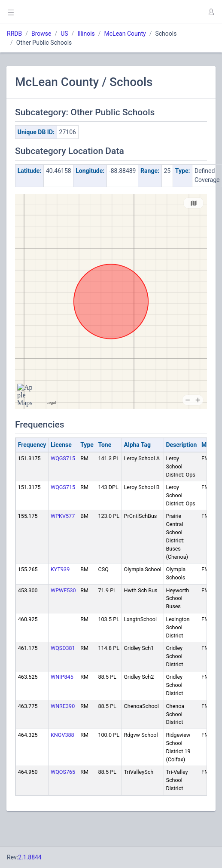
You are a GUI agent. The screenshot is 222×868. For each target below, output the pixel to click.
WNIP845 (62, 677)
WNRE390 (63, 706)
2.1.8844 (30, 857)
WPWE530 (63, 590)
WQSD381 (63, 648)
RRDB (14, 34)
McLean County (125, 34)
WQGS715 (63, 458)
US (64, 34)
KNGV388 (62, 735)
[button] (211, 12)
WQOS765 (63, 772)
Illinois (86, 34)
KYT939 (60, 569)
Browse (41, 34)
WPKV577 (63, 516)
